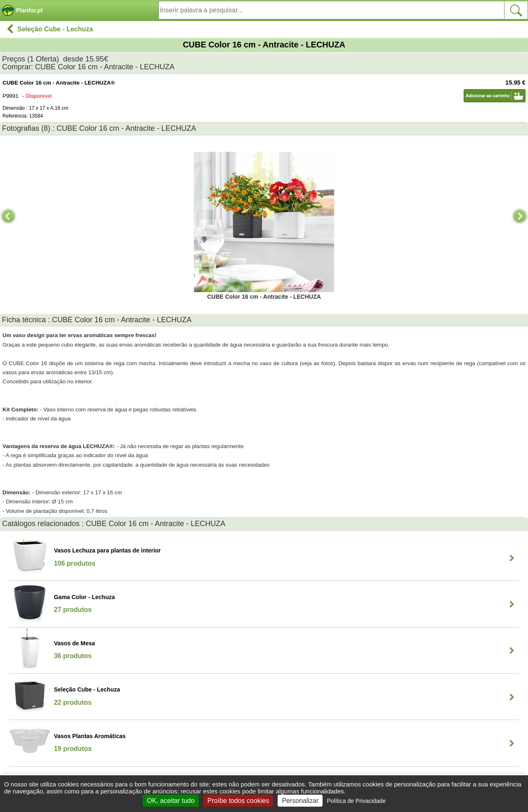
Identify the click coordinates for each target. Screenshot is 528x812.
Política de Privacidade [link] (356, 801)
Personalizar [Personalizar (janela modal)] (300, 801)
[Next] (520, 216)
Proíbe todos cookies (238, 801)
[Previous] (8, 216)
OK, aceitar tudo (171, 801)
